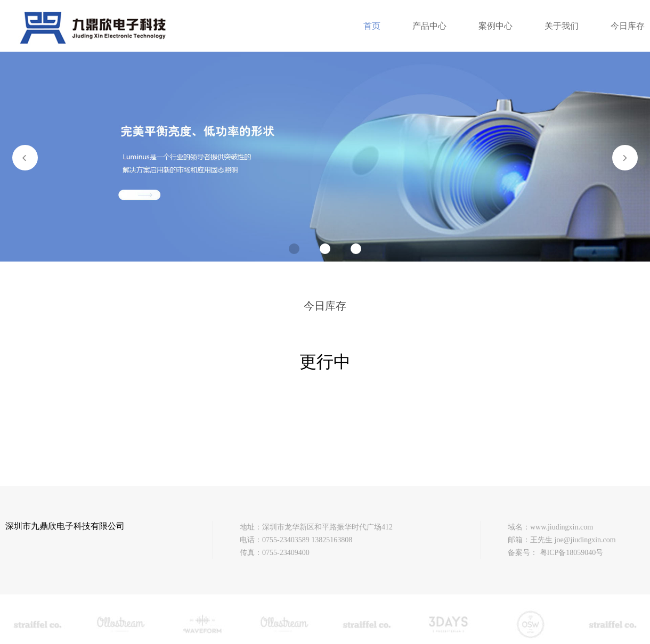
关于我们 (562, 26)
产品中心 (429, 26)
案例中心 (495, 26)
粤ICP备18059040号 (572, 553)
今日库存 (628, 26)
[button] (625, 158)
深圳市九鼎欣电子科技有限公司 (65, 526)
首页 (372, 26)
